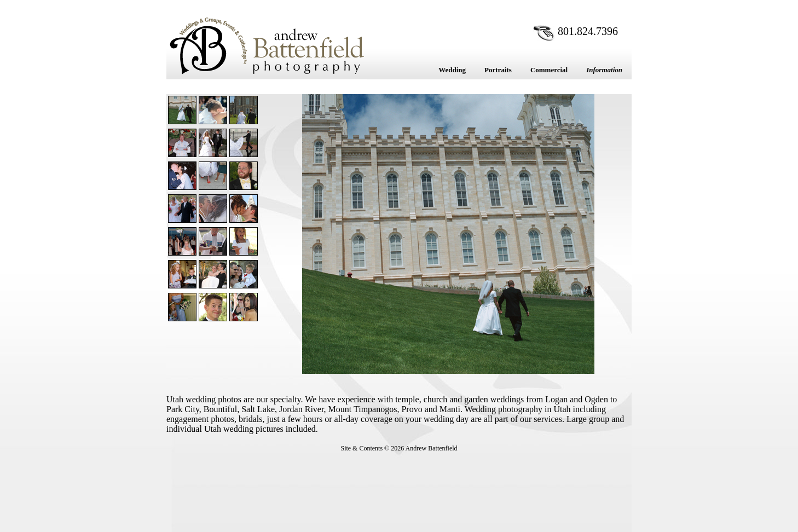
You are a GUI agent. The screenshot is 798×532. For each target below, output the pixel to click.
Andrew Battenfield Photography (267, 45)
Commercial (549, 70)
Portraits (498, 70)
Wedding (452, 70)
